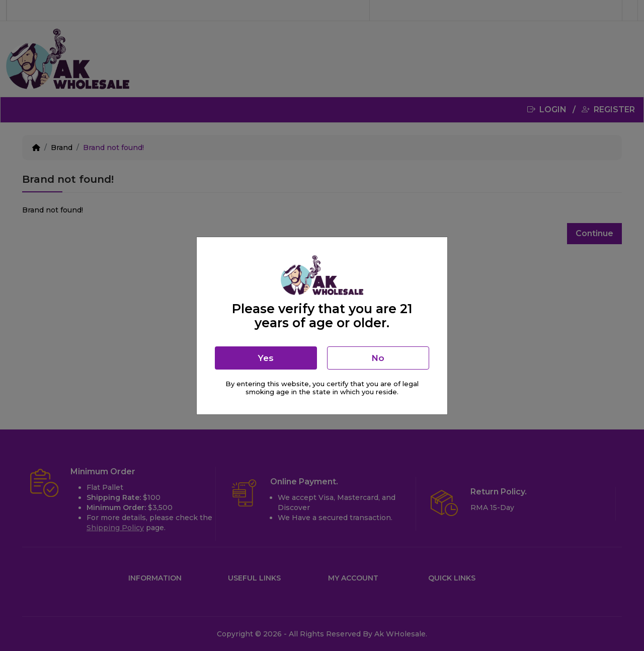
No (378, 358)
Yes (266, 358)
